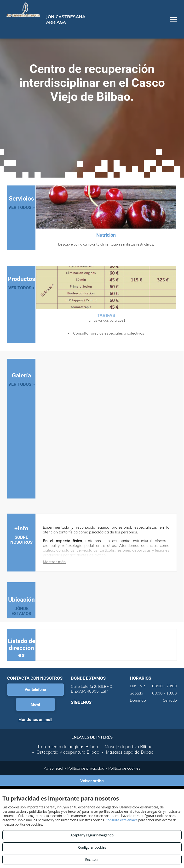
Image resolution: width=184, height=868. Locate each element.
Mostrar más (54, 562)
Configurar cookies (92, 847)
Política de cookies (124, 768)
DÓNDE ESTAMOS (21, 611)
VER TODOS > (21, 207)
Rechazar (92, 860)
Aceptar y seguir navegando (92, 835)
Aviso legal (54, 768)
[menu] (173, 19)
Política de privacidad (86, 768)
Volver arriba (92, 781)
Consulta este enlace (121, 820)
